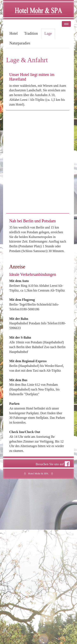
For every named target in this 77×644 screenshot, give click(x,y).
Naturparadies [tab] (20, 43)
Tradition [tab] (31, 33)
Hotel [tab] (14, 33)
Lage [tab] (48, 33)
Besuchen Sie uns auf (53, 464)
